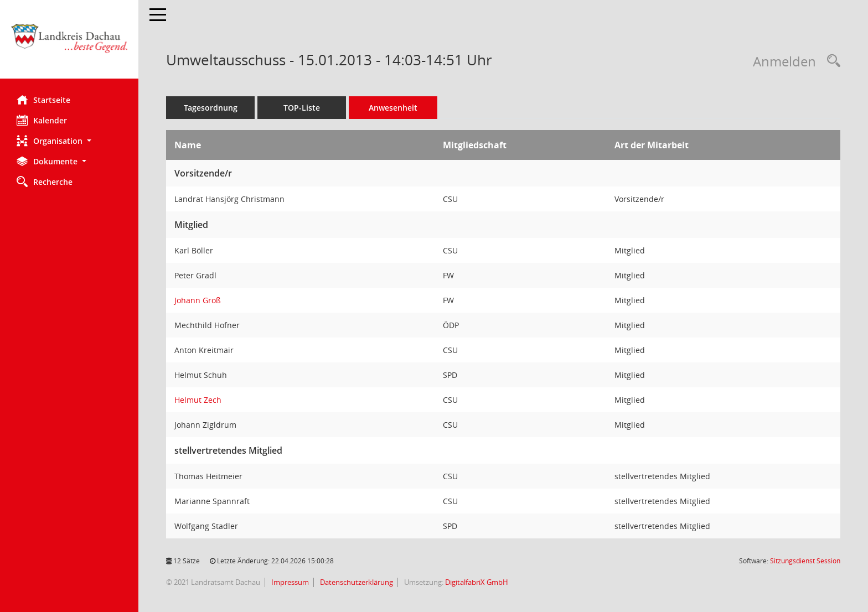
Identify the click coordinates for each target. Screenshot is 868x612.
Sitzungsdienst (805, 561)
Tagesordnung (211, 108)
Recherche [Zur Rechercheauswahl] (45, 181)
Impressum (289, 582)
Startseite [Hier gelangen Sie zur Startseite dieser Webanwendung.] (43, 100)
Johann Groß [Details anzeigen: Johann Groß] (198, 300)
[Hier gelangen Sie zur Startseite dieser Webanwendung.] (69, 43)
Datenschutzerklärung (356, 582)
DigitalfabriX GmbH (477, 582)
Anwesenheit (393, 108)
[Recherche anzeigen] (831, 61)
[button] (69, 141)
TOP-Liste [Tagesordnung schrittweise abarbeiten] (302, 108)
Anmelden (784, 61)
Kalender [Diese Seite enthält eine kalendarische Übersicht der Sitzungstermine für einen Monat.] (42, 120)
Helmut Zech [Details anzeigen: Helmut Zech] (198, 400)
